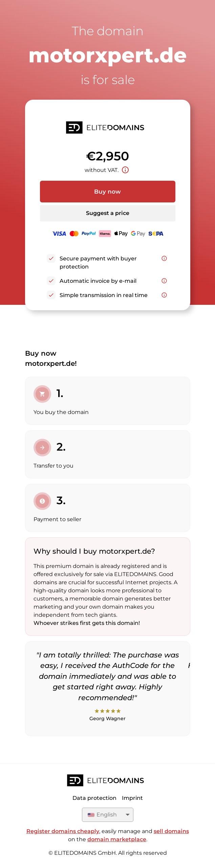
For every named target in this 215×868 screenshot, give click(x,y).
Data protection (94, 798)
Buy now (107, 192)
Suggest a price (108, 213)
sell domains (171, 831)
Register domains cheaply (63, 831)
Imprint (132, 798)
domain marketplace (117, 839)
